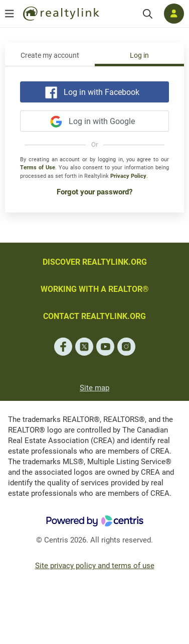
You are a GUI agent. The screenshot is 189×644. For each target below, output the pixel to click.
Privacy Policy (128, 176)
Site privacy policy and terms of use (95, 566)
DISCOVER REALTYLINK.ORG (95, 262)
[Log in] (174, 14)
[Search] (148, 14)
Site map (94, 388)
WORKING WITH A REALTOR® (95, 289)
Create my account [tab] (50, 56)
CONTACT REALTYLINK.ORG (94, 316)
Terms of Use (38, 168)
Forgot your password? (94, 192)
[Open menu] (10, 14)
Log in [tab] (139, 56)
